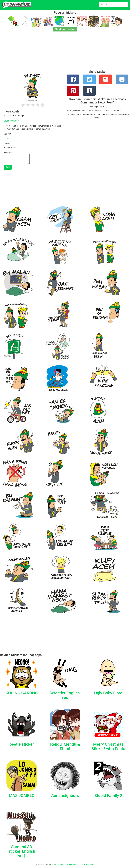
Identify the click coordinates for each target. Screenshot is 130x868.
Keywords (69, 865)
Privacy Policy (89, 865)
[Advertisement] (65, 52)
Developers (61, 865)
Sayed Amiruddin (11, 121)
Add (8, 167)
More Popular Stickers (65, 29)
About (54, 865)
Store (81, 865)
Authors (76, 865)
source (6, 139)
